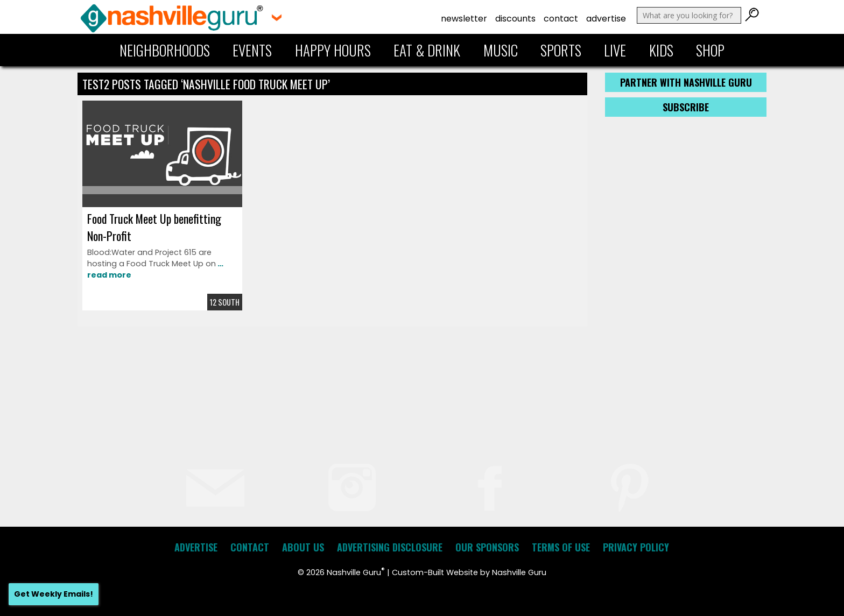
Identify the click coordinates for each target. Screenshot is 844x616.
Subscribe (686, 107)
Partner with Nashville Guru (686, 82)
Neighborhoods (165, 50)
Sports (561, 50)
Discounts (515, 19)
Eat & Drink (427, 50)
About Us (303, 547)
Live (615, 50)
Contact (561, 19)
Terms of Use (561, 547)
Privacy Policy (636, 547)
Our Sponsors (487, 547)
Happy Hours (333, 50)
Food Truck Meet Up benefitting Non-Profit (154, 227)
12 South (225, 302)
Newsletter (464, 19)
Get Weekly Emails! (54, 594)
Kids (661, 50)
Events (252, 50)
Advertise (606, 19)
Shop (710, 50)
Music (501, 50)
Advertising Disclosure (390, 547)
